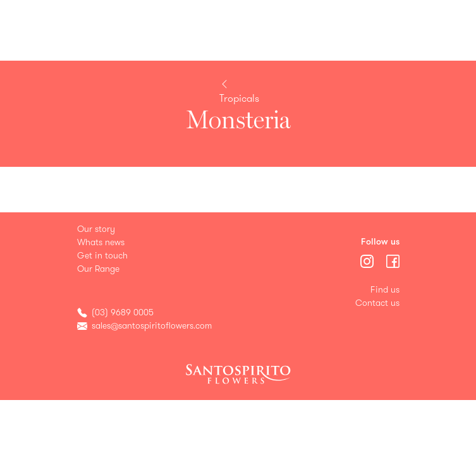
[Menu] (368, 260)
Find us (385, 290)
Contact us (377, 303)
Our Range (98, 269)
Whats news (101, 242)
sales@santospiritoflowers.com (152, 326)
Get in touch (102, 256)
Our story (96, 229)
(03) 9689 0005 (123, 312)
